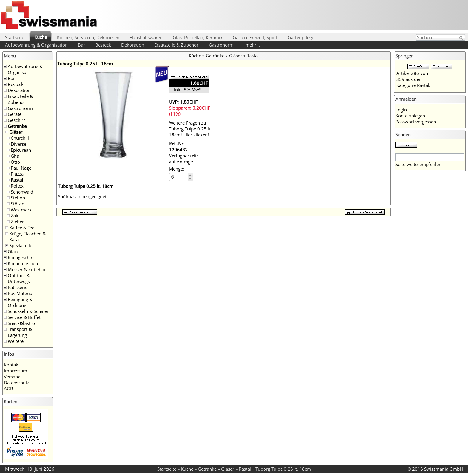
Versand (12, 377)
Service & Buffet (24, 317)
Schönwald (22, 192)
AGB (9, 389)
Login (401, 110)
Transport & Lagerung (20, 332)
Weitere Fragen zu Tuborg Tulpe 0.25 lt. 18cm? (190, 129)
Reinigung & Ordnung (20, 302)
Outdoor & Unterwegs (19, 278)
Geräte (15, 114)
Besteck (103, 45)
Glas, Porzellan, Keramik (198, 37)
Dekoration (133, 45)
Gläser (16, 132)
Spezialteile (21, 245)
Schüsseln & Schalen (29, 311)
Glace (13, 251)
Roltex (17, 186)
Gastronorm (221, 45)
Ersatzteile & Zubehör (176, 45)
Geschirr (16, 120)
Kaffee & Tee (22, 228)
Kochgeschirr (21, 257)
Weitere (16, 341)
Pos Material (21, 293)
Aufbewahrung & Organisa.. (25, 69)
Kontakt (12, 365)
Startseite (15, 37)
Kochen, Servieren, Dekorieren (88, 37)
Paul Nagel (22, 168)
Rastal (17, 180)
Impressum (16, 371)
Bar (81, 45)
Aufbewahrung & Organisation (36, 45)
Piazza (17, 174)
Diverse (19, 144)
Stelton (18, 198)
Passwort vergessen (416, 122)
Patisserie (18, 287)
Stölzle (17, 204)
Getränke (17, 126)
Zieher (17, 222)
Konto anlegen (410, 116)
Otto (15, 162)
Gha (15, 156)
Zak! (15, 216)
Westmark (21, 210)
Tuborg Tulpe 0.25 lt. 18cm (283, 469)
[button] (190, 175)
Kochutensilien (23, 263)
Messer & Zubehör (27, 269)
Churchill (20, 138)
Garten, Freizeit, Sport (255, 37)
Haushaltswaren (146, 37)
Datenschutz (17, 383)
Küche (41, 37)
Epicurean (21, 150)
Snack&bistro (21, 323)
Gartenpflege (301, 37)
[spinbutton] (179, 177)
